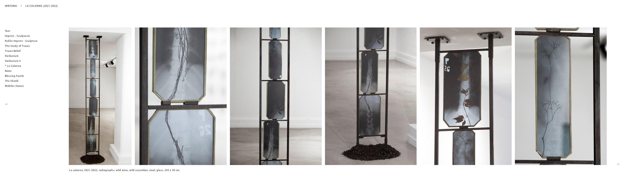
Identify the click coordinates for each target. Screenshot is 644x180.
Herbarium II (13, 61)
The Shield (12, 81)
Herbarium (12, 56)
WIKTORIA (11, 6)
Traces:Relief (13, 51)
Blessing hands (15, 76)
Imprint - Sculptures (18, 36)
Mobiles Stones (15, 86)
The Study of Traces (18, 46)
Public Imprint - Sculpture (21, 41)
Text (8, 31)
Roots (8, 71)
